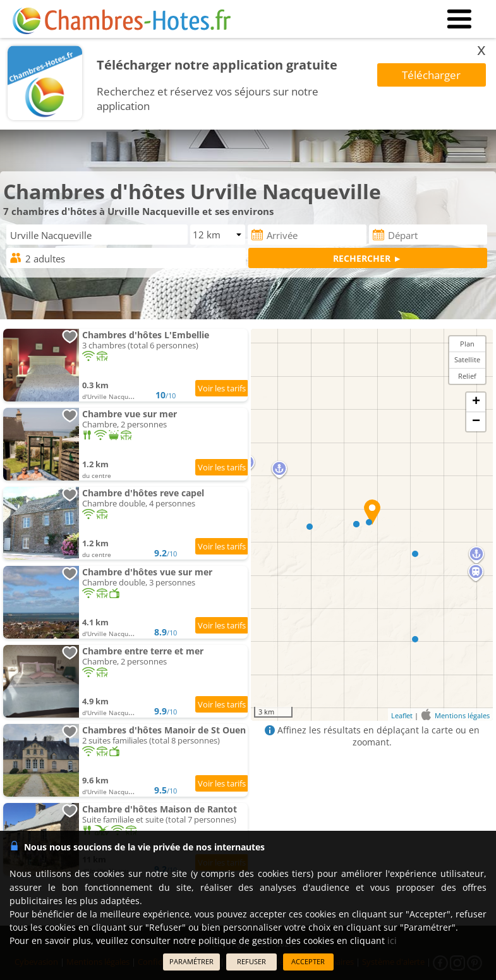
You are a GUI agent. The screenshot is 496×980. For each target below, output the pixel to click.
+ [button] (476, 402)
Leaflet (402, 715)
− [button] (476, 422)
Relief (467, 376)
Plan (467, 344)
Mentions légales (462, 715)
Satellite (467, 359)
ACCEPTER (308, 961)
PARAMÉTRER (191, 961)
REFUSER (251, 961)
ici (392, 940)
